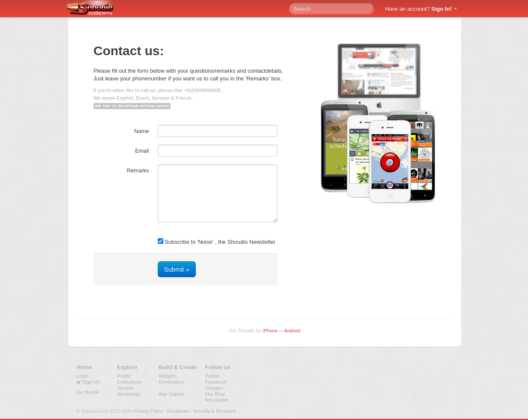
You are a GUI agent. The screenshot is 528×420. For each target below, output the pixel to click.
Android (292, 331)
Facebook (216, 382)
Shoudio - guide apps (95, 9)
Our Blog (215, 394)
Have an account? (418, 9)
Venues (125, 388)
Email (142, 151)
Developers (171, 382)
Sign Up (91, 382)
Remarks (138, 170)
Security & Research (215, 411)
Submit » (177, 269)
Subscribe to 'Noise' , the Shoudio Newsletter (217, 242)
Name (142, 131)
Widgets (168, 376)
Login (83, 376)
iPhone (270, 331)
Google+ (215, 388)
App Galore (171, 394)
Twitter (212, 376)
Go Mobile (88, 392)
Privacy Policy (148, 411)
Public (124, 376)
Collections (129, 382)
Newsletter (217, 400)
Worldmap (128, 394)
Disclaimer (178, 411)
